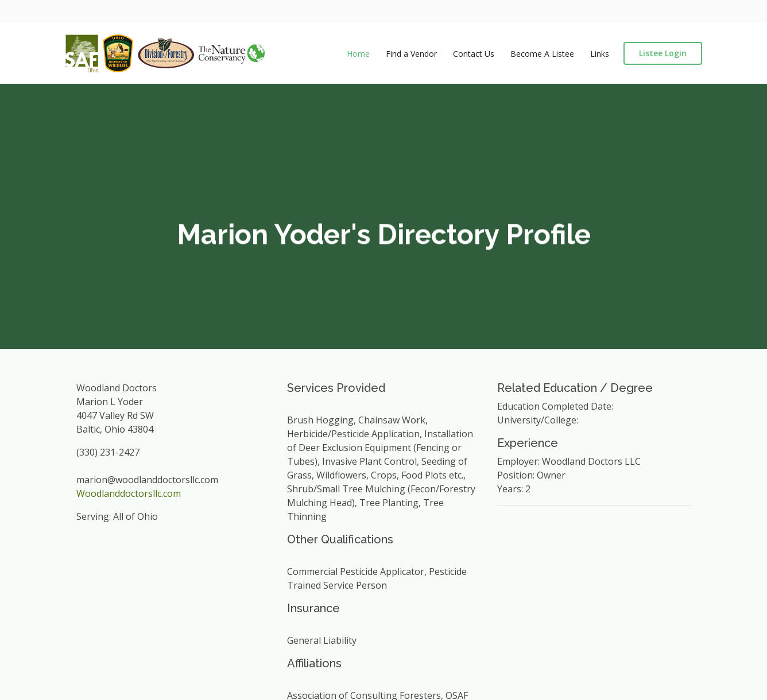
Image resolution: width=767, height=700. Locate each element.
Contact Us (474, 54)
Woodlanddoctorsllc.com (129, 493)
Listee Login (663, 53)
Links (600, 54)
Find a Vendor (411, 54)
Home (358, 54)
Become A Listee (542, 54)
